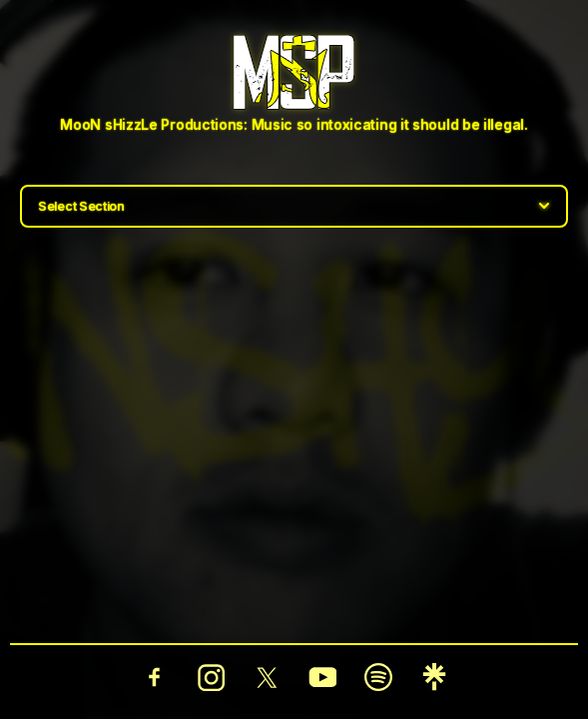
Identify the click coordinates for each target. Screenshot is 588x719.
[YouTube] (322, 677)
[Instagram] (211, 677)
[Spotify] (378, 677)
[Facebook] (155, 677)
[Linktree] (434, 677)
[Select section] (294, 206)
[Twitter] (267, 677)
